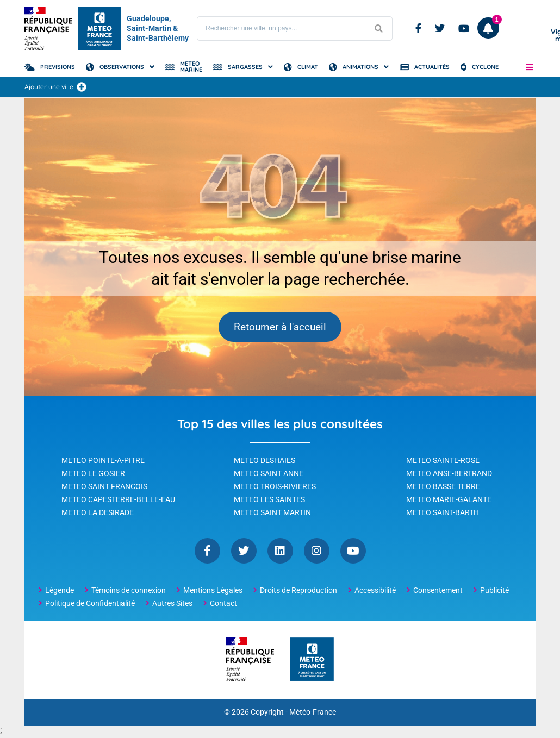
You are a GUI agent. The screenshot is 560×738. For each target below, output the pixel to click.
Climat (308, 67)
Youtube (464, 28)
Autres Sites (172, 605)
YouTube (353, 553)
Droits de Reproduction (298, 592)
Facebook (418, 28)
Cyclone (485, 67)
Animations (360, 67)
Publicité (494, 592)
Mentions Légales (213, 592)
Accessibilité (375, 592)
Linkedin (280, 553)
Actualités (432, 67)
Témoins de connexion (129, 592)
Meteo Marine (191, 67)
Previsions (58, 67)
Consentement (438, 592)
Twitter (440, 28)
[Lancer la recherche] (378, 29)
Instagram (317, 553)
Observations (122, 67)
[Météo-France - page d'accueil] (312, 662)
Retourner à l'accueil (280, 328)
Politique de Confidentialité (90, 605)
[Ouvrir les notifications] (488, 28)
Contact (223, 605)
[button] (529, 67)
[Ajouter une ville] (82, 87)
